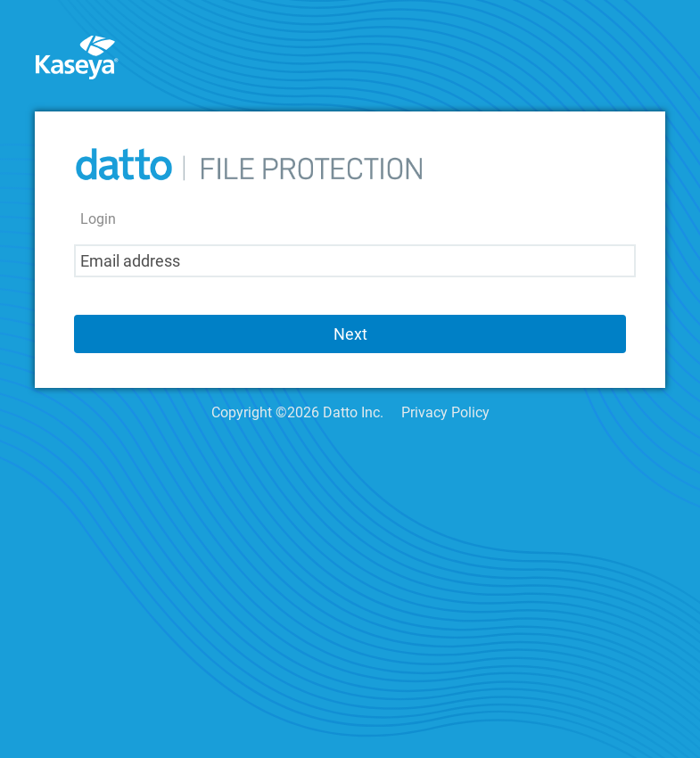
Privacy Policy (445, 412)
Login (98, 219)
